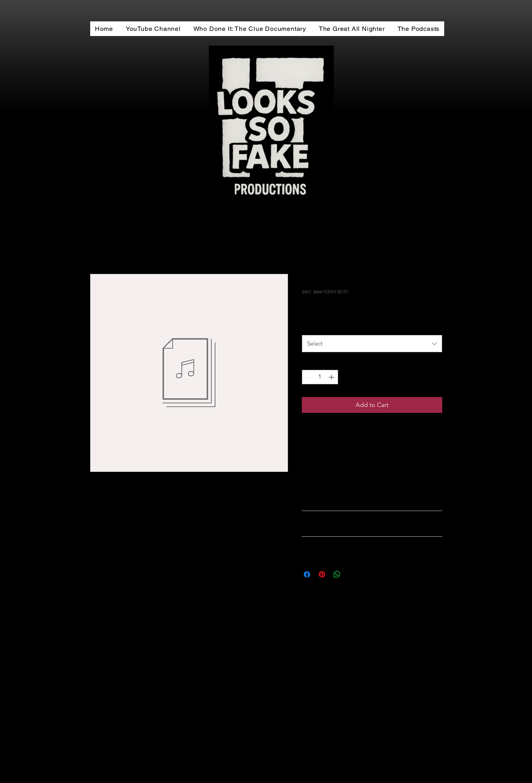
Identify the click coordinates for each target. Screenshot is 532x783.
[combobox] (372, 344)
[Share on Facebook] (307, 574)
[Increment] (332, 377)
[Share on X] (352, 574)
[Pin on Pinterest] (322, 574)
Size (309, 327)
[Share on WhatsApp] (337, 574)
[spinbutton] (320, 377)
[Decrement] (308, 377)
